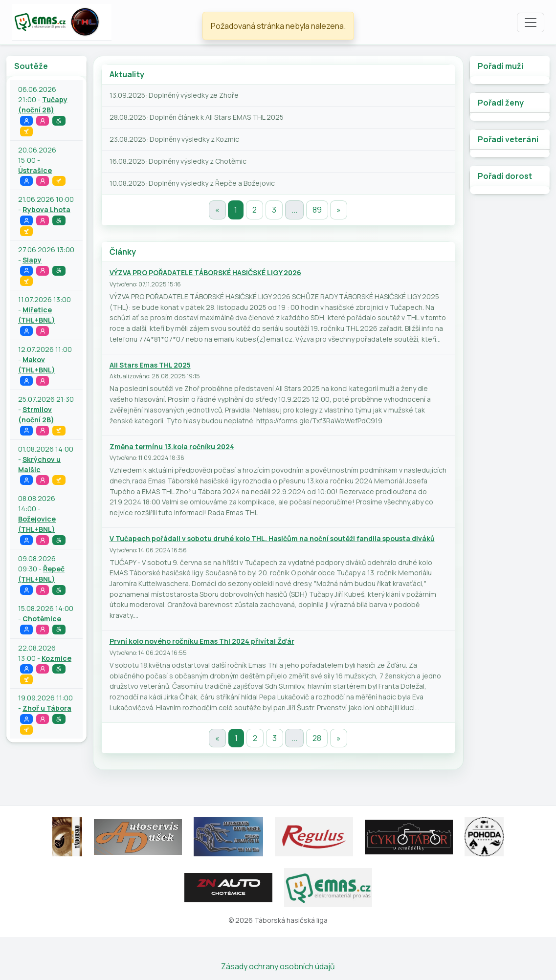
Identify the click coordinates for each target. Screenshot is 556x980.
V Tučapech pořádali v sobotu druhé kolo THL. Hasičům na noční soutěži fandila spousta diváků (272, 538)
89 (317, 210)
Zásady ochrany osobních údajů (278, 966)
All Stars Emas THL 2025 (150, 365)
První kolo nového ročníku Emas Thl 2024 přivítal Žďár (202, 641)
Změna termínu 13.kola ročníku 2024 (172, 446)
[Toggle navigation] (531, 22)
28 (317, 738)
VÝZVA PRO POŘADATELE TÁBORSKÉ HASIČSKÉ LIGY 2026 (205, 272)
